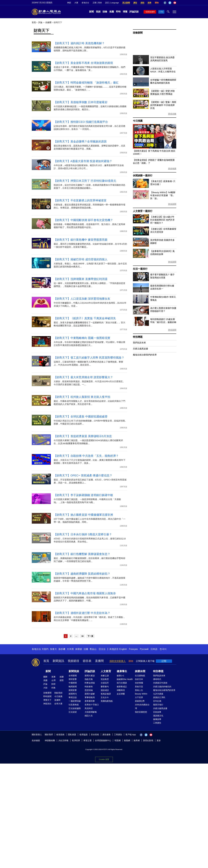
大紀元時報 (63, 740)
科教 (53, 688)
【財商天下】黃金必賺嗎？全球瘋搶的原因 (80, 141)
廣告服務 (106, 735)
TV (162, 12)
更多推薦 (172, 169)
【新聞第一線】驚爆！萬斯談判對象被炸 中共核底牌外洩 (163, 105)
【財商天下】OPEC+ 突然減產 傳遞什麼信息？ (83, 475)
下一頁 (90, 636)
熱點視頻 (58, 693)
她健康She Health (125, 679)
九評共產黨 (158, 694)
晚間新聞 (73, 687)
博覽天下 (47, 700)
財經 (53, 684)
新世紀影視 (148, 740)
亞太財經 (73, 712)
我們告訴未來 (139, 343)
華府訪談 (73, 697)
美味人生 (139, 690)
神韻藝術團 (50, 740)
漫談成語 (105, 690)
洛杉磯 (62, 649)
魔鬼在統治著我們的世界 (145, 355)
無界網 (137, 740)
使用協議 (83, 735)
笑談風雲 (105, 679)
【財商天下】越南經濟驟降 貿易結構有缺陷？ (82, 574)
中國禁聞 (73, 683)
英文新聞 (126, 3)
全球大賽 (58, 704)
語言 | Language (112, 3)
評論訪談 (134, 12)
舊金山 (93, 649)
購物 (157, 3)
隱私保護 (72, 735)
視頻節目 (74, 661)
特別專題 (138, 337)
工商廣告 (157, 723)
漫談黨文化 (158, 716)
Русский (144, 649)
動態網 (127, 740)
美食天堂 (139, 687)
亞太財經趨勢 (75, 708)
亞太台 (102, 649)
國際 (45, 677)
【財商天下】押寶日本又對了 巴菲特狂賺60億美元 (85, 181)
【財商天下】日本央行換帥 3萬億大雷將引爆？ (83, 534)
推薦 (112, 12)
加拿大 (53, 649)
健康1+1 (120, 676)
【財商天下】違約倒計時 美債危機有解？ (79, 43)
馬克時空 (89, 708)
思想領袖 (89, 690)
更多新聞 (172, 204)
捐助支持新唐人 (118, 661)
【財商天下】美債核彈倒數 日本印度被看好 (81, 102)
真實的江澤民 (159, 697)
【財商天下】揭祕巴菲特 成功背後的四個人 (81, 259)
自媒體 (48, 22)
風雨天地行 (158, 705)
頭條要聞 (47, 693)
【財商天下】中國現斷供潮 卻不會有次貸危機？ (83, 220)
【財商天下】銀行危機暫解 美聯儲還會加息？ (82, 554)
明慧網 (118, 740)
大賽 (76, 3)
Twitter (170, 3)
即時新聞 (47, 696)
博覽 (125, 12)
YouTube (175, 3)
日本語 (154, 649)
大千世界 (139, 697)
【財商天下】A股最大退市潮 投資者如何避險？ (83, 161)
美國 (45, 680)
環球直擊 (73, 679)
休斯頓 (79, 649)
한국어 (163, 649)
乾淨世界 (76, 740)
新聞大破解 (90, 694)
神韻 (69, 3)
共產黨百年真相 (160, 683)
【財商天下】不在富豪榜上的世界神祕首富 (80, 200)
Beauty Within (141, 694)
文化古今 (105, 697)
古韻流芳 (105, 683)
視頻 (98, 12)
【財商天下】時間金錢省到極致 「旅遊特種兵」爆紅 (86, 83)
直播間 (99, 661)
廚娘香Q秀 (140, 701)
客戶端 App (131, 735)
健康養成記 (122, 687)
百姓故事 (157, 712)
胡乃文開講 (122, 683)
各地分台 (85, 3)
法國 (86, 649)
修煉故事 (157, 719)
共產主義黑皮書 (140, 349)
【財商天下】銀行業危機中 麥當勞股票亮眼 (81, 240)
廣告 (135, 3)
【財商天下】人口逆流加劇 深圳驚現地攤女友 (82, 299)
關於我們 (49, 735)
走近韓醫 (121, 694)
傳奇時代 (157, 679)
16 (82, 636)
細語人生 (89, 716)
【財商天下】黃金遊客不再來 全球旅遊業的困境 (83, 63)
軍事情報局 (90, 697)
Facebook (165, 3)
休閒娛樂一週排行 (143, 176)
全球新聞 (73, 676)
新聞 (91, 12)
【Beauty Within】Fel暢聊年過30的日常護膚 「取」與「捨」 (163, 195)
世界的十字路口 (92, 705)
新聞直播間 (150, 12)
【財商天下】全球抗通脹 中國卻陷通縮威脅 (81, 417)
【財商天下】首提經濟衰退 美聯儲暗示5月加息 (83, 436)
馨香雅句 (105, 687)
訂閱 (164, 661)
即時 (118, 12)
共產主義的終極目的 (162, 687)
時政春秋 (89, 687)
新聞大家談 (90, 676)
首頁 (34, 22)
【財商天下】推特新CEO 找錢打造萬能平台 (81, 122)
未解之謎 (105, 676)
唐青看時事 (90, 701)
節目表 (87, 661)
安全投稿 (95, 735)
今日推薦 (138, 121)
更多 (159, 740)
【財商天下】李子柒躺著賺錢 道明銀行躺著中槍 (83, 495)
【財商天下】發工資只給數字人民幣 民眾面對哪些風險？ (89, 358)
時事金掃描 (90, 683)
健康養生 (122, 671)
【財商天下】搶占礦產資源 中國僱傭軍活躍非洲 (83, 515)
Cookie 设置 (104, 759)
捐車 (149, 3)
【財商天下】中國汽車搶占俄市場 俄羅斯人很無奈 (85, 593)
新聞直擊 (73, 690)
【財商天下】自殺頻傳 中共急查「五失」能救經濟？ (86, 456)
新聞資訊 (58, 661)
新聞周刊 (73, 694)
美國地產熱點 (107, 701)
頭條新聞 (138, 33)
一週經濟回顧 (75, 701)
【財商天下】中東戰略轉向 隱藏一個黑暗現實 (82, 338)
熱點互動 (89, 679)
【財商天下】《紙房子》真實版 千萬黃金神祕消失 (85, 318)
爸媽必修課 (106, 694)
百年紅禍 (157, 701)
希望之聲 (88, 740)
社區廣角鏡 (74, 705)
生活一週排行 (140, 269)
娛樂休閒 (140, 671)
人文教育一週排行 (143, 211)
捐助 (142, 3)
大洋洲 (70, 649)
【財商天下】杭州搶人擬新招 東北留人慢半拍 (82, 397)
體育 (62, 680)
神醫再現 (121, 690)
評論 (40, 22)
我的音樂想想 (141, 712)
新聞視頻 (74, 671)
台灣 (53, 680)
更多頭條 (172, 114)
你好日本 (139, 679)
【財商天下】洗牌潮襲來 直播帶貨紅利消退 (81, 279)
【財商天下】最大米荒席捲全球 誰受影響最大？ (83, 377)
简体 (100, 3)
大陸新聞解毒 (91, 712)
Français (133, 649)
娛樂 (62, 677)
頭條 (105, 12)
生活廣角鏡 (140, 676)
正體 (94, 3)
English (123, 649)
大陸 (45, 688)
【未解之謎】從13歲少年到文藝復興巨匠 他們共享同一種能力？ (162, 220)
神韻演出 (47, 704)
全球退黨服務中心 (103, 740)
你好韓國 (139, 683)
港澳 (53, 677)
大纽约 (45, 649)
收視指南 (60, 735)
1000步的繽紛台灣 (142, 706)
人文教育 (106, 671)
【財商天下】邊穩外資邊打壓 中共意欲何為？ (82, 613)
